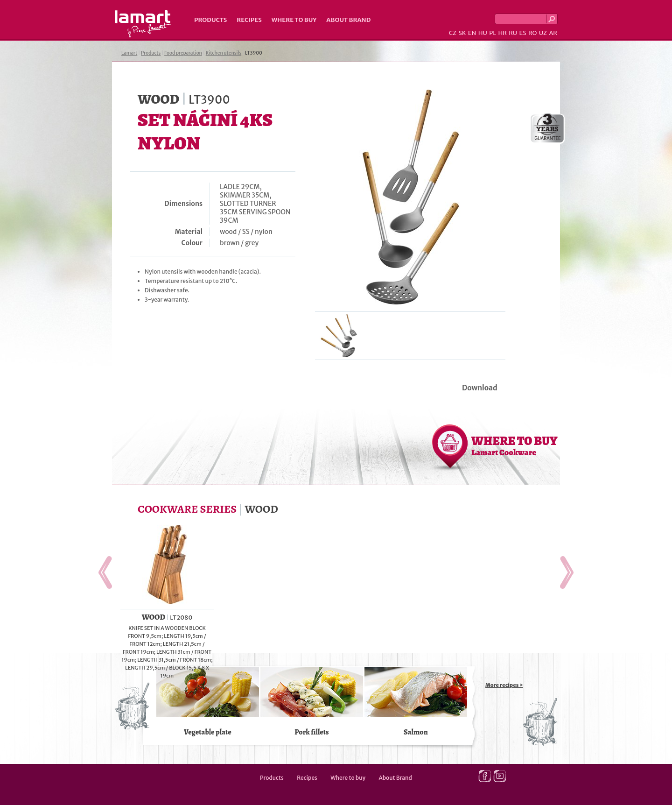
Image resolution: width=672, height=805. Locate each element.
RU (513, 33)
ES (523, 33)
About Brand (348, 20)
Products (210, 20)
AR (553, 33)
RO (532, 33)
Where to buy (294, 20)
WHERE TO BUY (514, 445)
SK (462, 33)
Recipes (249, 20)
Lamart (143, 24)
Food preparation (183, 53)
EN (472, 33)
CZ (453, 33)
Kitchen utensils (224, 53)
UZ (543, 33)
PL (493, 33)
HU (483, 33)
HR (502, 33)
